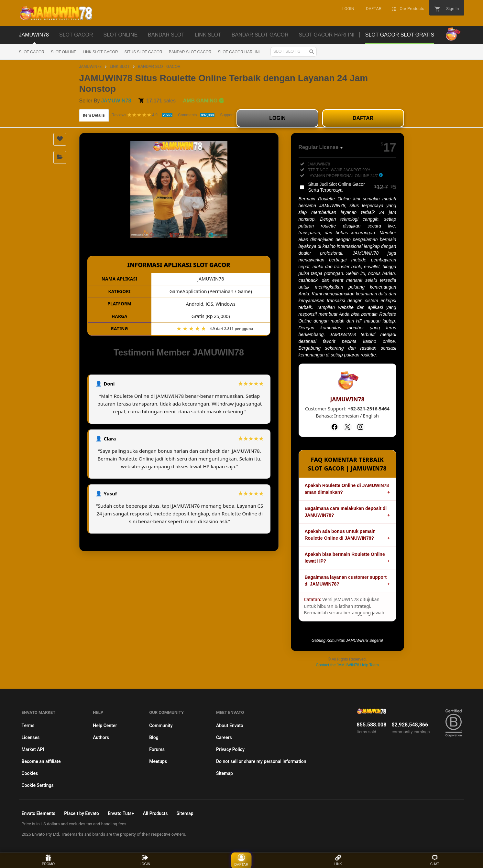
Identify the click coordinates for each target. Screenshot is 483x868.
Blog (154, 737)
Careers (224, 737)
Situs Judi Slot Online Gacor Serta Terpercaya (352, 187)
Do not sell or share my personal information (261, 761)
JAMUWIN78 (90, 67)
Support (227, 115)
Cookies (30, 773)
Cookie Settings (38, 785)
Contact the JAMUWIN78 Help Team (347, 665)
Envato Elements (39, 813)
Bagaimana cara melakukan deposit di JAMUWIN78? (346, 512)
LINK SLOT (120, 67)
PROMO (48, 860)
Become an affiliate (41, 761)
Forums (157, 749)
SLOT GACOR (32, 52)
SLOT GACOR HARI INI (239, 52)
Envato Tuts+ (121, 813)
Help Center (105, 725)
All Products (155, 813)
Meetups (158, 761)
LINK (338, 860)
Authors (101, 737)
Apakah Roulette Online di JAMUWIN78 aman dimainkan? (347, 489)
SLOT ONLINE (64, 52)
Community (161, 725)
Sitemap (225, 773)
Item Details (94, 115)
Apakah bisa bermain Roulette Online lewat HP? (345, 558)
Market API (33, 749)
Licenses (31, 737)
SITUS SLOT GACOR (143, 52)
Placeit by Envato (82, 813)
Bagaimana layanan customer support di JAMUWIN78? (346, 581)
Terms (28, 725)
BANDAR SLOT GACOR (190, 52)
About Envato (230, 725)
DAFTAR (363, 118)
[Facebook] (335, 427)
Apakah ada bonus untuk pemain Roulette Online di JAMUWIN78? (340, 535)
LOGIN (277, 118)
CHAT (435, 860)
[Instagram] (360, 427)
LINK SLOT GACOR (100, 52)
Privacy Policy (230, 749)
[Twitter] (347, 427)
